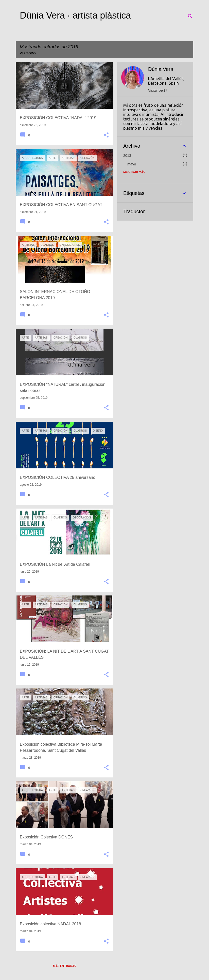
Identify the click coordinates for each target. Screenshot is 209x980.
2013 (127, 156)
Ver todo (28, 53)
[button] (106, 135)
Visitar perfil (158, 90)
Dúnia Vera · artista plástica (75, 15)
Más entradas (65, 966)
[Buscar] (190, 16)
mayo (132, 164)
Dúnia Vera (161, 69)
